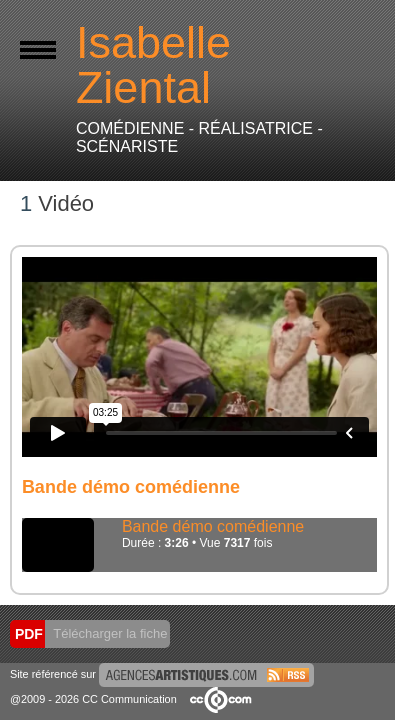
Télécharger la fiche (109, 633)
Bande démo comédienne (213, 526)
